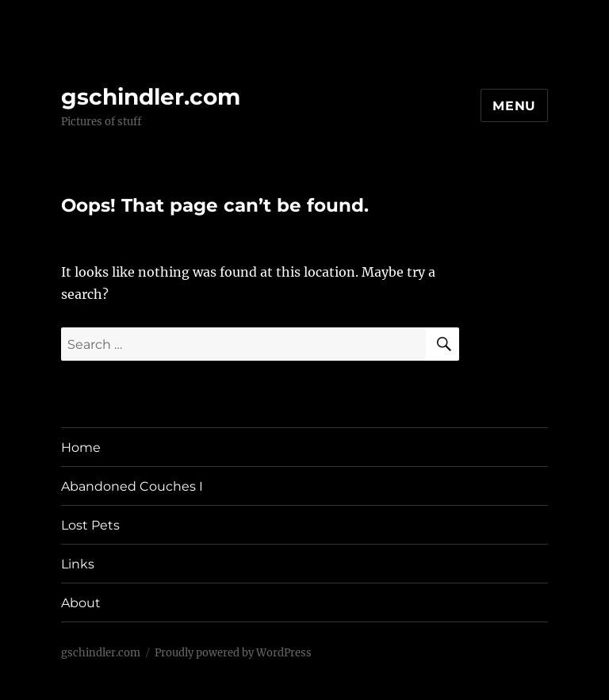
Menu (514, 106)
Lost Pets (90, 525)
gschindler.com (151, 97)
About (81, 603)
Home (81, 448)
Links (78, 564)
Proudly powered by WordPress (233, 653)
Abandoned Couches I (132, 486)
